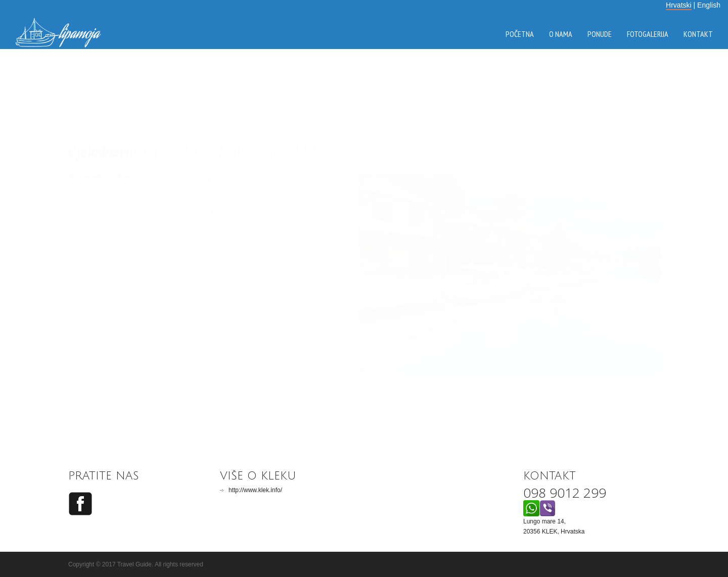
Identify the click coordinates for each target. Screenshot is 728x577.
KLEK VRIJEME (364, 97)
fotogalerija (648, 34)
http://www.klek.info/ (255, 490)
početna (520, 34)
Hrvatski (679, 5)
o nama (561, 34)
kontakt (698, 34)
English (709, 5)
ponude (600, 34)
